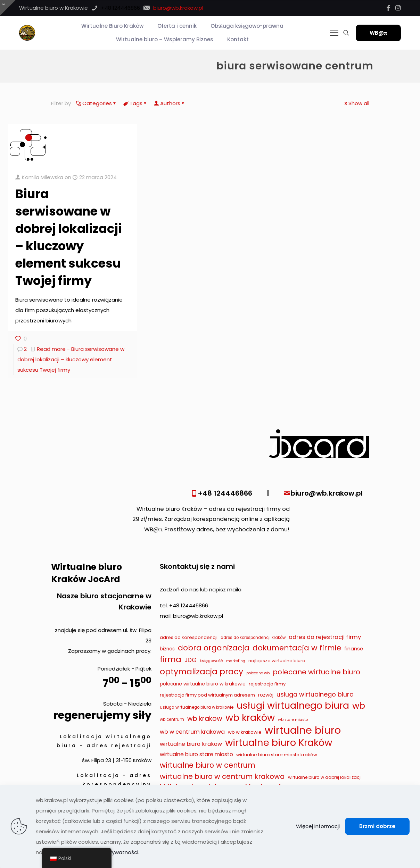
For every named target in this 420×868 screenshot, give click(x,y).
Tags (135, 103)
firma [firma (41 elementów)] (171, 659)
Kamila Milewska (43, 177)
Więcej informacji (318, 826)
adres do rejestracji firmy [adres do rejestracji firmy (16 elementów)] (325, 637)
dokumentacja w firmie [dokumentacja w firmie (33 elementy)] (297, 648)
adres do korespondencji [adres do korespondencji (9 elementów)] (189, 637)
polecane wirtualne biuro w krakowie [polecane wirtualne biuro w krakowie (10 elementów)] (203, 684)
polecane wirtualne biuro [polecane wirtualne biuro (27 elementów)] (316, 672)
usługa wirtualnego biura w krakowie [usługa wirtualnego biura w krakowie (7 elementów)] (197, 707)
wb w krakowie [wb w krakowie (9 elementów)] (245, 732)
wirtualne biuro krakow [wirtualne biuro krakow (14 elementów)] (191, 744)
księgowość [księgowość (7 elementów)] (211, 661)
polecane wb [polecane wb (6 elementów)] (258, 673)
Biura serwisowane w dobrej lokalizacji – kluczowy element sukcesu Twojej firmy (69, 237)
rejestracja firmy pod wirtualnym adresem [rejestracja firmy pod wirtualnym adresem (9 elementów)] (207, 695)
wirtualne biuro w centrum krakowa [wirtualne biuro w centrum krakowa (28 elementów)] (222, 776)
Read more (71, 359)
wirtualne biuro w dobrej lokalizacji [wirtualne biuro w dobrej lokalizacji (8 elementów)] (325, 777)
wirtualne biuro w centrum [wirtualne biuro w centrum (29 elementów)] (208, 765)
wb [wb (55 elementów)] (359, 706)
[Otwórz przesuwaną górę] (8, 8)
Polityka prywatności (112, 852)
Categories (97, 103)
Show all (356, 103)
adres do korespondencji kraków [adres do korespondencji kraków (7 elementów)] (253, 638)
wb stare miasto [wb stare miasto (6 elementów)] (293, 720)
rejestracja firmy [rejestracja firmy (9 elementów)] (267, 684)
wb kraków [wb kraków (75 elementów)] (250, 718)
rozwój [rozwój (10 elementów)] (266, 695)
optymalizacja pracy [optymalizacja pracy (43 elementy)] (201, 672)
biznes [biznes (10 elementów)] (167, 649)
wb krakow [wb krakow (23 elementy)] (205, 719)
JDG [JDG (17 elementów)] (191, 660)
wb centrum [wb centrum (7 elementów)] (172, 719)
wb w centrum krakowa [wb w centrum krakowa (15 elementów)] (192, 732)
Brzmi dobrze (377, 826)
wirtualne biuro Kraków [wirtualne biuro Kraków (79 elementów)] (279, 743)
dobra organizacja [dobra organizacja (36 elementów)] (214, 648)
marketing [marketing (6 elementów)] (236, 661)
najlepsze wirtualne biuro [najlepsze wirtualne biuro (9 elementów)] (277, 661)
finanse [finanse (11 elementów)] (354, 649)
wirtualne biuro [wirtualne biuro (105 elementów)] (303, 730)
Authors (170, 103)
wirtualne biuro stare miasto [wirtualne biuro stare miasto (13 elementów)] (196, 754)
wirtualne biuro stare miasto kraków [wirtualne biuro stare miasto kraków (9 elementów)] (277, 755)
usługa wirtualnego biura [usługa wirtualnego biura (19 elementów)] (315, 694)
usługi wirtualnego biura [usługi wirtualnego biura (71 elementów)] (293, 706)
